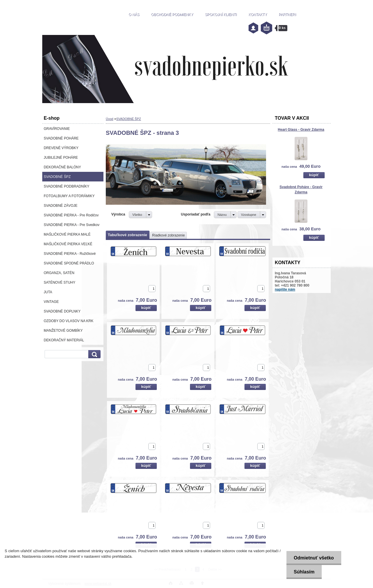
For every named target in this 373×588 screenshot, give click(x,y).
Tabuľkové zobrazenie (127, 235)
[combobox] (225, 215)
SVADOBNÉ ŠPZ (57, 177)
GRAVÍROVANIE (57, 129)
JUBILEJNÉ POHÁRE (61, 158)
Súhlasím (304, 572)
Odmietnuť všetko (314, 558)
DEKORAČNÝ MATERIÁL (64, 340)
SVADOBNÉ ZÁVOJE (61, 206)
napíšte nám (285, 289)
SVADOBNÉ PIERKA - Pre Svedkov (72, 225)
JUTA (48, 292)
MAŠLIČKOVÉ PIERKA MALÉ (67, 234)
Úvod (110, 119)
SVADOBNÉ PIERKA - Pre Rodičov (71, 215)
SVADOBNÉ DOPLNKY (62, 311)
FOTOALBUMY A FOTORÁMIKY (69, 196)
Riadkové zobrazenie (168, 235)
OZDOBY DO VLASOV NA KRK (69, 321)
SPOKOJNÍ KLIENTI (221, 15)
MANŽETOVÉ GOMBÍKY (63, 331)
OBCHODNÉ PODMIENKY (172, 15)
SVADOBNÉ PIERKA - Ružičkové (70, 254)
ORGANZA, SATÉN (59, 273)
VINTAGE (51, 302)
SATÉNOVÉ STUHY (59, 282)
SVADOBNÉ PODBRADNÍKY (66, 186)
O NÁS (134, 15)
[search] (94, 354)
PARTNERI (287, 15)
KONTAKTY (258, 15)
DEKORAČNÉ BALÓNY (62, 167)
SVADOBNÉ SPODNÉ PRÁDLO (69, 263)
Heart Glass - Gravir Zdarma (301, 130)
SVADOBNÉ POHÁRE (61, 138)
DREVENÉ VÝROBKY (61, 148)
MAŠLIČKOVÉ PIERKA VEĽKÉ (68, 244)
